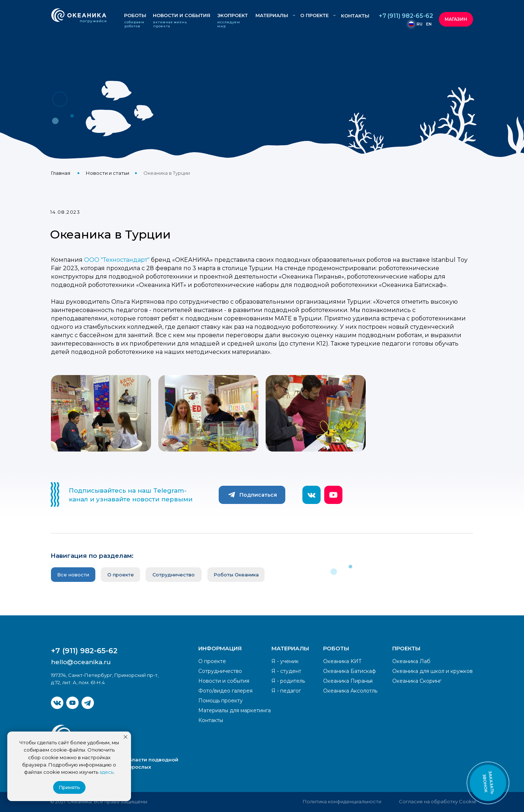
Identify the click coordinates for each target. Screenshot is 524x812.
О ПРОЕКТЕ (314, 15)
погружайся (93, 21)
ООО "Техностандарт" (117, 260)
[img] (57, 703)
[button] (488, 783)
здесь (106, 772)
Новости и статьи (108, 173)
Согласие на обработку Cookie (438, 801)
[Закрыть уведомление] (126, 737)
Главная (61, 173)
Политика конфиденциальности (342, 801)
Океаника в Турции (167, 173)
